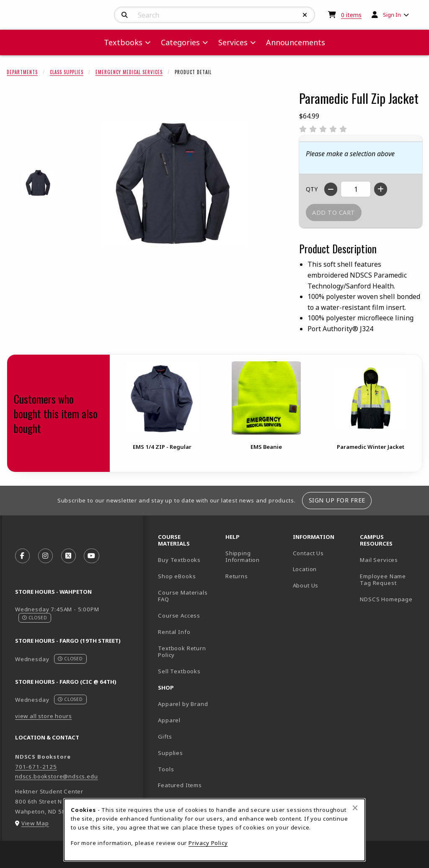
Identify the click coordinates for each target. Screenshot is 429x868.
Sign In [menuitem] (392, 15)
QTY (312, 189)
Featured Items (180, 785)
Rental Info (174, 632)
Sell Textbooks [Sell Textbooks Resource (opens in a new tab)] (179, 671)
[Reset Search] (305, 15)
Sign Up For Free (337, 500)
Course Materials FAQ (183, 596)
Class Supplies (67, 72)
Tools (166, 769)
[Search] (125, 15)
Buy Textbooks (179, 560)
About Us (306, 585)
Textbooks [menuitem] (123, 42)
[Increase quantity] (381, 189)
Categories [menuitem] (180, 42)
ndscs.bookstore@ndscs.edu (57, 776)
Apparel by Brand (183, 704)
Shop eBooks (177, 576)
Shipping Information (243, 557)
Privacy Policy (208, 843)
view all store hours (44, 716)
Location (305, 569)
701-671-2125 (36, 767)
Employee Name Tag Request (383, 580)
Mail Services (379, 560)
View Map (35, 823)
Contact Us (308, 553)
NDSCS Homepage (386, 599)
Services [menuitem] (233, 42)
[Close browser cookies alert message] (355, 808)
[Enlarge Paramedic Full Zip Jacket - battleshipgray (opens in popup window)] (38, 183)
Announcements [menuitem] (296, 42)
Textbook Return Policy (182, 652)
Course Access (179, 616)
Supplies (171, 753)
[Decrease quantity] (331, 189)
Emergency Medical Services (129, 72)
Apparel (169, 720)
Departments (22, 72)
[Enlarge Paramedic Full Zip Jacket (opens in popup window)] (174, 183)
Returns (237, 576)
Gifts (165, 737)
